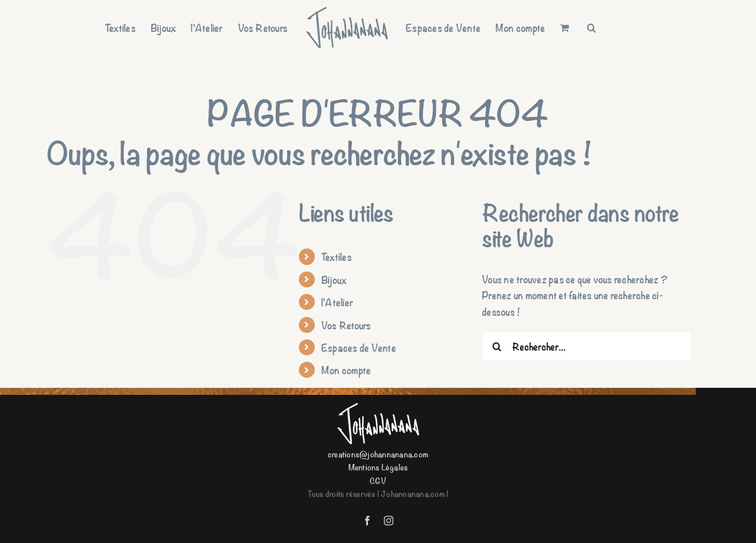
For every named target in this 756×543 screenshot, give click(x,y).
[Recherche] (497, 346)
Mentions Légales (378, 467)
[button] (592, 28)
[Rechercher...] (586, 346)
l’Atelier (337, 302)
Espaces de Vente (359, 347)
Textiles (337, 256)
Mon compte (346, 370)
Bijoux (334, 279)
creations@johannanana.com (378, 454)
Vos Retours (346, 325)
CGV (378, 480)
